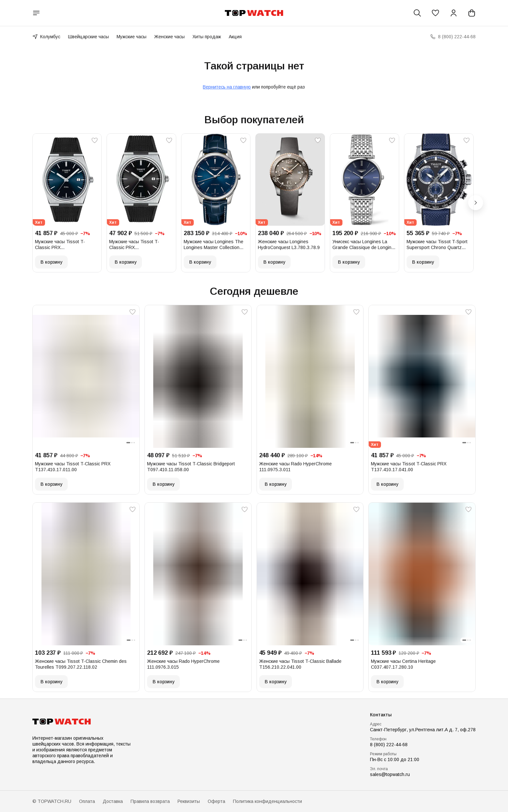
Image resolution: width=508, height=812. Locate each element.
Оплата (87, 801)
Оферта (216, 801)
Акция (235, 37)
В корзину (51, 262)
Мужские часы (132, 37)
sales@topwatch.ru (390, 774)
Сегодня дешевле (254, 291)
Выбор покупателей (254, 120)
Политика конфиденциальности (267, 801)
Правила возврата (150, 801)
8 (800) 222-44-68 (389, 745)
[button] (435, 13)
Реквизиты (189, 801)
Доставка (113, 801)
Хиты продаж (207, 37)
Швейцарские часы (88, 37)
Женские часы (169, 37)
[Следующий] (476, 203)
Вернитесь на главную (227, 87)
